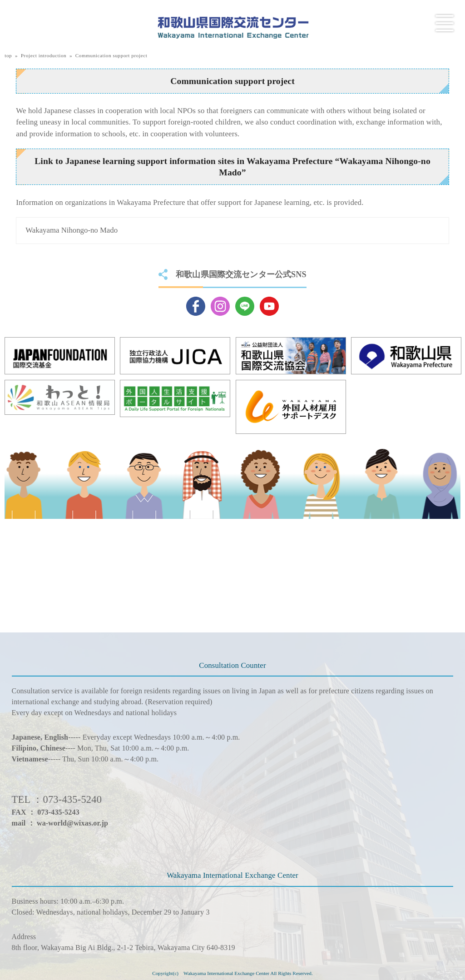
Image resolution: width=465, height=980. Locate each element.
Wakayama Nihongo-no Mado (72, 230)
